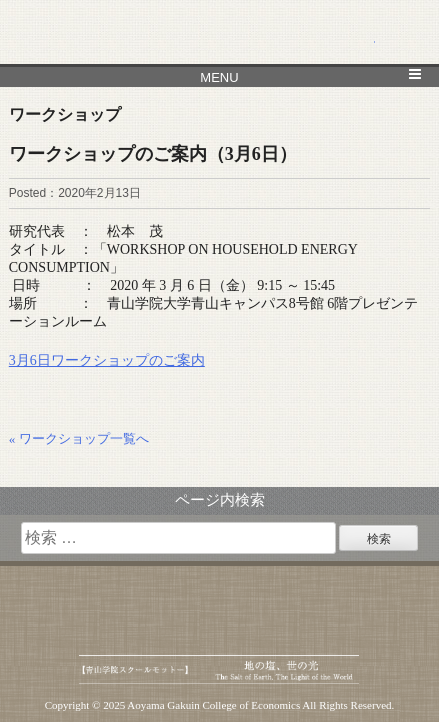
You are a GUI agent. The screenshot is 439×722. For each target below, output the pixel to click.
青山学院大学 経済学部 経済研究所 (220, 32)
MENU (219, 77)
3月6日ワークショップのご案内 (107, 360)
